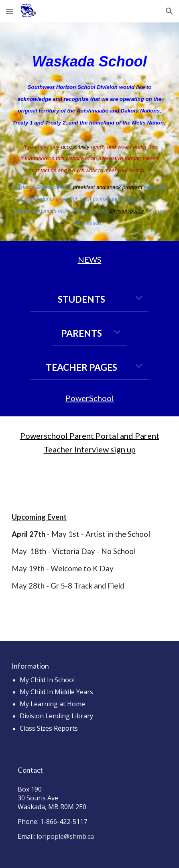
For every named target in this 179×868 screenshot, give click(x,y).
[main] (89, 132)
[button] (10, 11)
